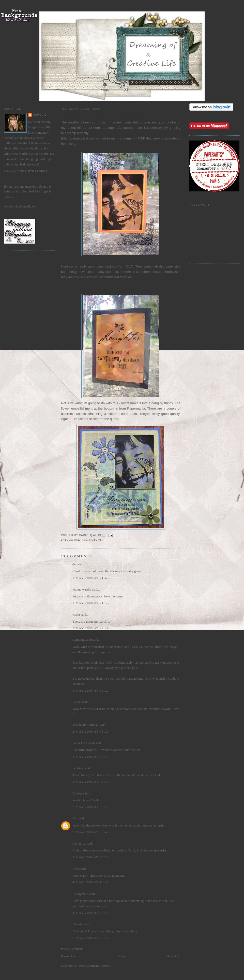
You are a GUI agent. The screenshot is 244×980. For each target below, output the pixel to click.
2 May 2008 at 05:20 (91, 731)
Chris (76, 869)
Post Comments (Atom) (95, 966)
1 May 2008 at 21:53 (91, 603)
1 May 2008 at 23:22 (91, 690)
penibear (78, 768)
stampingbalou (82, 640)
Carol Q (40, 115)
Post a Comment (72, 949)
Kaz (75, 818)
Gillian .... (79, 843)
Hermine (78, 924)
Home (121, 956)
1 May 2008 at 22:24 (91, 628)
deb (75, 564)
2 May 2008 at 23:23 (91, 857)
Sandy (77, 702)
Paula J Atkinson (83, 743)
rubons (95, 540)
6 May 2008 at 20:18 (91, 938)
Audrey (77, 793)
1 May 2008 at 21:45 (91, 578)
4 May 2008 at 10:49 (91, 882)
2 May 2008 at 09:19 (91, 807)
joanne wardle (82, 589)
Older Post (173, 956)
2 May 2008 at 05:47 (91, 757)
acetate (81, 540)
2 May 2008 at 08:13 (91, 782)
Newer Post (69, 956)
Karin (76, 615)
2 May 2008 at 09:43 (91, 832)
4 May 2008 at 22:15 (91, 913)
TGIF (141, 138)
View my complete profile (26, 171)
